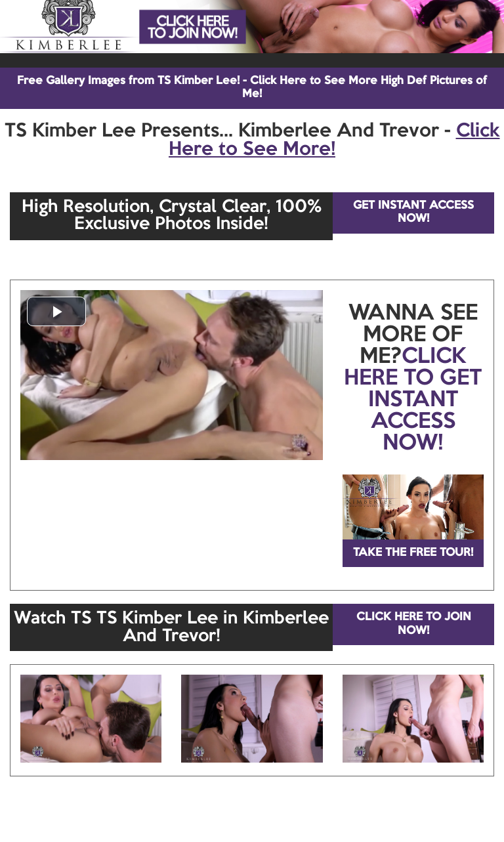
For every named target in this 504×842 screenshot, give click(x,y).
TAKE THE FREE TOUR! (413, 553)
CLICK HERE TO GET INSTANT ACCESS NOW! (413, 400)
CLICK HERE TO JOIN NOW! (414, 624)
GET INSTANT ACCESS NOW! (413, 212)
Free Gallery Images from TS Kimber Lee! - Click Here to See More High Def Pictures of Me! (252, 88)
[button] (56, 311)
